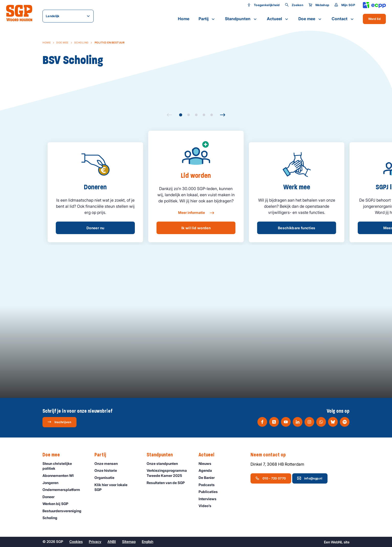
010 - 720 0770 (271, 478)
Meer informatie (196, 213)
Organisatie (107, 478)
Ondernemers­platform (64, 490)
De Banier (209, 478)
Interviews (210, 499)
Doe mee (310, 19)
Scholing (81, 42)
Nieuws (207, 463)
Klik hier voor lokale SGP (116, 487)
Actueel (278, 19)
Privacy (95, 541)
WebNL (337, 542)
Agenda (208, 470)
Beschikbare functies (297, 228)
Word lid (374, 19)
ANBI (112, 541)
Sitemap (129, 541)
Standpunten (241, 19)
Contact (343, 19)
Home (184, 19)
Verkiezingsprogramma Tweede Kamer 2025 (168, 473)
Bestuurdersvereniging (64, 511)
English (148, 541)
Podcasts (209, 485)
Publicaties (210, 492)
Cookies (76, 541)
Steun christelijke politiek (64, 466)
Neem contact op (271, 455)
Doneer (51, 497)
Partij (207, 19)
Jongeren (53, 483)
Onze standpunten (165, 463)
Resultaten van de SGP (168, 483)
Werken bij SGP (58, 504)
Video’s (207, 506)
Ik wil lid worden (196, 228)
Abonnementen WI (60, 475)
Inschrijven (59, 422)
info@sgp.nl (310, 478)
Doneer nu (95, 228)
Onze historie (108, 470)
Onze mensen (108, 463)
